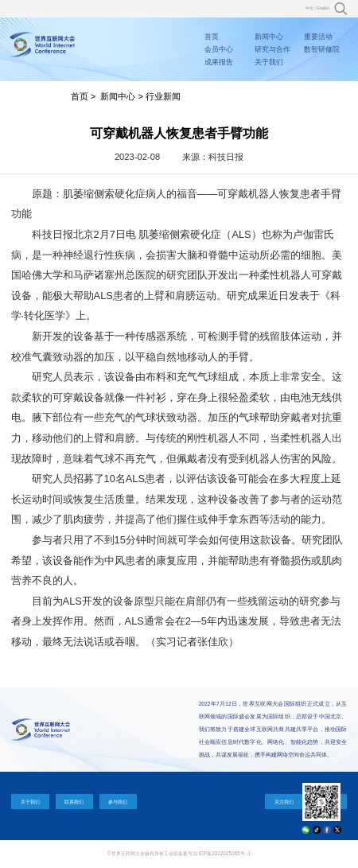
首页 (212, 37)
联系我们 (74, 802)
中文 (309, 8)
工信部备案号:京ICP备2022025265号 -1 (207, 853)
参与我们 (118, 802)
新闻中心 (269, 37)
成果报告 (219, 62)
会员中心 (219, 49)
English (323, 8)
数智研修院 (322, 49)
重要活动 (318, 37)
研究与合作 (272, 49)
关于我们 (269, 62)
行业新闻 (163, 96)
